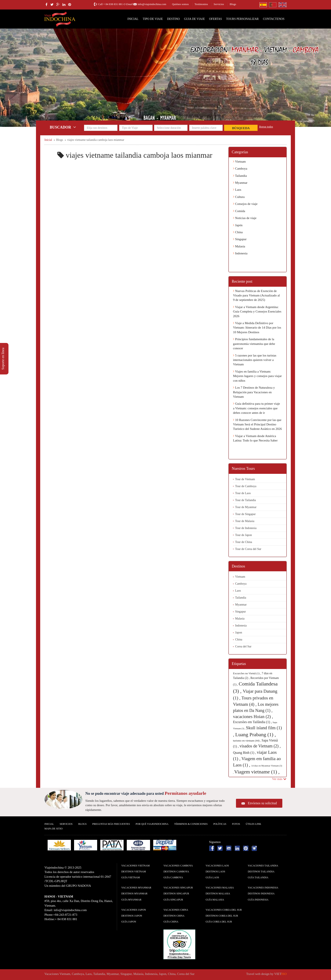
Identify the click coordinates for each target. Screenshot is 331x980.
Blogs (233, 4)
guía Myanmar (131, 900)
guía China (171, 922)
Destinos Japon (132, 916)
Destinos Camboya (176, 872)
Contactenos (274, 19)
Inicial (133, 19)
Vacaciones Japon (134, 910)
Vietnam (239, 162)
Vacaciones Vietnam (135, 866)
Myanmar (240, 183)
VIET (280, 974)
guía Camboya (173, 877)
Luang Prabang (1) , (256, 735)
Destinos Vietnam (134, 872)
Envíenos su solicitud (262, 803)
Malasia (239, 246)
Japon (239, 633)
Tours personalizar (242, 19)
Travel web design (258, 974)
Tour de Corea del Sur (248, 549)
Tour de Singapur (245, 514)
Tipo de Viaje (153, 19)
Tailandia (240, 176)
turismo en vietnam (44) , (247, 741)
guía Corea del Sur (219, 922)
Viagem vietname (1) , (257, 772)
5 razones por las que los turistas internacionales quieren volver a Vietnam (255, 360)
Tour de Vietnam (245, 479)
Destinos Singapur (176, 894)
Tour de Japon (243, 535)
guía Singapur (173, 900)
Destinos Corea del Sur (222, 916)
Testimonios (201, 4)
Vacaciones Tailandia (263, 866)
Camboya (240, 169)
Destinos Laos (215, 872)
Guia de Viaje (194, 19)
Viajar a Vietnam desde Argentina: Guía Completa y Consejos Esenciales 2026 (257, 312)
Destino (174, 19)
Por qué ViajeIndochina (152, 824)
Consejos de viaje (245, 204)
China (238, 232)
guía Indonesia (258, 900)
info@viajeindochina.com (152, 4)
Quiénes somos (180, 4)
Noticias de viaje (245, 218)
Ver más (279, 779)
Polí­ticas (220, 824)
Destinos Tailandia (261, 872)
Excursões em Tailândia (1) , (253, 722)
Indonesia (240, 253)
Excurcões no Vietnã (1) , (247, 673)
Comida (239, 211)
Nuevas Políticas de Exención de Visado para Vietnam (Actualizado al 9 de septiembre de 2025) (256, 295)
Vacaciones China (176, 910)
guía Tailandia (258, 877)
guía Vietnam (130, 877)
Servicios (219, 4)
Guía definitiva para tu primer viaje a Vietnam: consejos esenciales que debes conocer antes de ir (257, 408)
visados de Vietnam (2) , (260, 746)
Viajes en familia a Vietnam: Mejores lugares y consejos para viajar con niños (257, 376)
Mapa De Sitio (54, 829)
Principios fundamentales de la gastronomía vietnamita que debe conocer (254, 344)
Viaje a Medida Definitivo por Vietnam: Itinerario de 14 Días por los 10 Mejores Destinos (257, 328)
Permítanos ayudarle (185, 793)
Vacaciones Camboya (178, 866)
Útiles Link (253, 824)
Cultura (239, 197)
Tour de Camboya (246, 486)
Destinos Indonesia (261, 894)
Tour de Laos (243, 493)
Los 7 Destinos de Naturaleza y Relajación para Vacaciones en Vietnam (254, 392)
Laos (237, 190)
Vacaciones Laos (217, 866)
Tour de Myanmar (246, 507)
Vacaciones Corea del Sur (224, 910)
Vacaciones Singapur (178, 888)
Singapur (240, 239)
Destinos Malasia (218, 894)
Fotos (236, 824)
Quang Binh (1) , (245, 753)
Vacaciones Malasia (220, 888)
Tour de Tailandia (245, 500)
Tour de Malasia (245, 521)
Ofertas (215, 19)
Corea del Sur (243, 646)
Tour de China (244, 542)
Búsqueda (241, 128)
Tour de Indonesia (246, 528)
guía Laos (212, 877)
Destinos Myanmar (134, 894)
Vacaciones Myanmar (136, 888)
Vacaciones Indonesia (263, 888)
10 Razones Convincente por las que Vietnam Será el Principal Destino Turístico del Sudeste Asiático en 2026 (257, 424)
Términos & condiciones (191, 824)
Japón (238, 225)
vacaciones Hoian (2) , (253, 717)
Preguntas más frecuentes (111, 824)
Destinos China (174, 916)
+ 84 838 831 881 (113, 4)
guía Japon (129, 922)
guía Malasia (215, 900)
